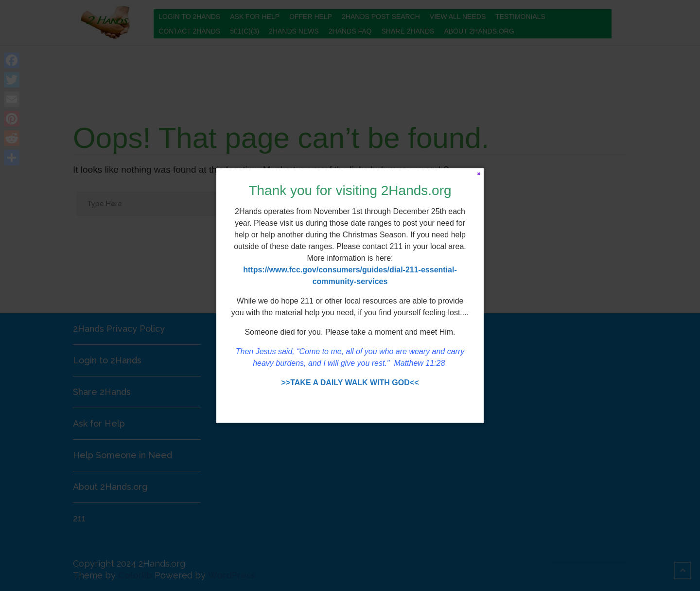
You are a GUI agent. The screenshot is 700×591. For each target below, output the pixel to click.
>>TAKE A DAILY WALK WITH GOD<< (350, 383)
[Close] (479, 173)
